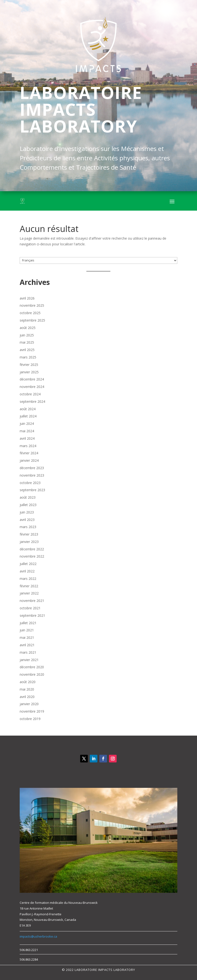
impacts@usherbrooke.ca (38, 936)
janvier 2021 (29, 660)
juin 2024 (27, 424)
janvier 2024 (29, 460)
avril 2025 (27, 350)
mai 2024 (27, 431)
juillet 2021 (28, 623)
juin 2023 (27, 512)
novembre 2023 (32, 475)
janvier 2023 (29, 542)
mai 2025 (27, 342)
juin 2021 (27, 630)
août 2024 (28, 409)
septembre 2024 (32, 401)
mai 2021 (27, 637)
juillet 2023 (28, 505)
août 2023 (28, 497)
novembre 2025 (32, 305)
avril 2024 (27, 438)
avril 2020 (27, 697)
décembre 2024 (32, 379)
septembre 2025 (32, 320)
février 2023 (29, 534)
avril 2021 (27, 645)
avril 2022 (27, 571)
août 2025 (28, 328)
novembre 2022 (32, 556)
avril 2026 (27, 298)
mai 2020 (27, 689)
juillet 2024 (28, 416)
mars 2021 (28, 652)
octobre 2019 (30, 719)
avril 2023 (27, 520)
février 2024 (29, 453)
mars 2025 (28, 357)
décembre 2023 (32, 468)
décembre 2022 (32, 549)
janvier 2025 (29, 372)
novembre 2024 (32, 387)
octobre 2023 (30, 483)
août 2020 (28, 682)
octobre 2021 (30, 608)
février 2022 (29, 586)
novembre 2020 (32, 674)
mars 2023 (28, 527)
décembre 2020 (32, 667)
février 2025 (29, 365)
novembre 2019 (32, 711)
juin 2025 (27, 335)
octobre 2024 (30, 394)
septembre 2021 (32, 615)
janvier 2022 (29, 593)
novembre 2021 (32, 601)
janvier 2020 (29, 704)
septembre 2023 (32, 490)
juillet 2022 (28, 564)
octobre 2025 (30, 313)
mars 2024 (28, 446)
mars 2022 (28, 579)
